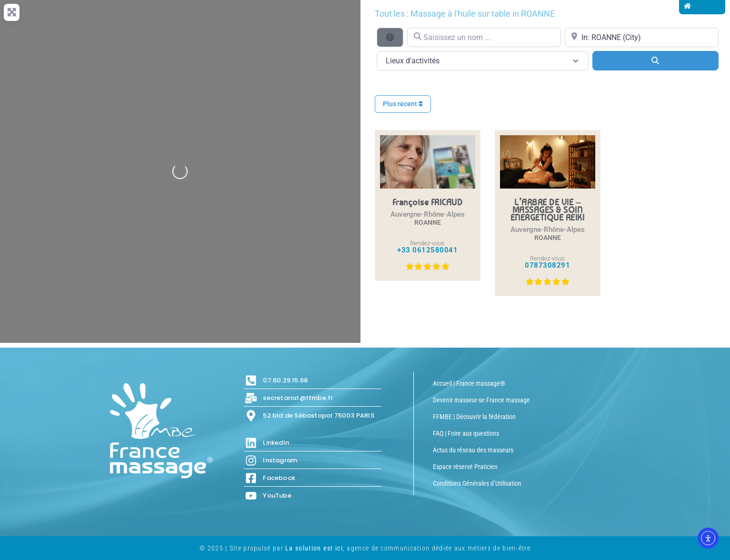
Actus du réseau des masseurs (473, 450)
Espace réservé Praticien (465, 467)
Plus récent (403, 104)
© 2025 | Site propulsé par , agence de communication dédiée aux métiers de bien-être (365, 548)
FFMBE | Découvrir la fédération (474, 417)
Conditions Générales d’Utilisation (477, 483)
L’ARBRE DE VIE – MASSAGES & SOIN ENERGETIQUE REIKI (548, 210)
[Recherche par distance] (390, 37)
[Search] (655, 60)
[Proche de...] (642, 37)
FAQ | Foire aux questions (466, 433)
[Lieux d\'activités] (483, 61)
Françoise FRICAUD (428, 202)
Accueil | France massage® (469, 383)
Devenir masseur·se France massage (481, 400)
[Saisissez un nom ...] (484, 37)
